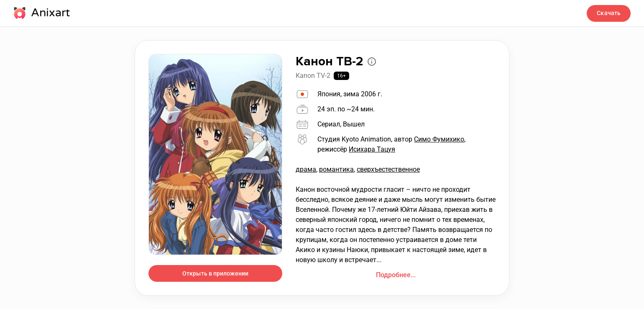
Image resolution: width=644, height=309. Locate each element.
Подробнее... (396, 275)
